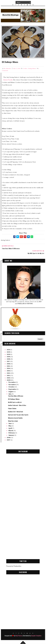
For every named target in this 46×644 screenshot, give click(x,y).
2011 (8, 376)
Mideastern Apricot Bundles (15, 418)
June (10, 424)
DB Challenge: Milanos (14, 399)
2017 (9, 362)
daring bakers (32, 69)
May (10, 426)
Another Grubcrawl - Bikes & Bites (17, 406)
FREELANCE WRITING (25, 304)
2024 (9, 350)
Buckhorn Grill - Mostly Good (15, 412)
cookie (25, 69)
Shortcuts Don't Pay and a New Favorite (18, 415)
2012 (9, 373)
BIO (40, 302)
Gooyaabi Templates (36, 636)
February (12, 433)
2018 (9, 359)
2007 (9, 440)
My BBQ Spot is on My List (15, 402)
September (13, 389)
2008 (9, 438)
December (12, 382)
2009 (9, 380)
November (12, 385)
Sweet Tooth (8, 80)
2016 (9, 364)
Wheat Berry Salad (13, 421)
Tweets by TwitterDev (14, 566)
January (11, 435)
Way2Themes (19, 636)
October (12, 387)
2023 (9, 352)
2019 (9, 357)
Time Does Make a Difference (16, 396)
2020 (9, 355)
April (11, 428)
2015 (9, 366)
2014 (9, 369)
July (10, 394)
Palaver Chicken (12, 409)
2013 (9, 371)
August (11, 392)
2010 (9, 378)
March (11, 431)
